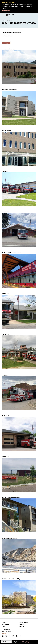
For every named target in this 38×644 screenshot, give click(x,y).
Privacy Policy (26, 642)
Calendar (4, 622)
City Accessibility (24, 622)
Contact (4, 633)
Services (21, 627)
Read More (7, 11)
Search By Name (8, 36)
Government (5, 624)
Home (4, 20)
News (3, 627)
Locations (10, 20)
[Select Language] (6, 642)
